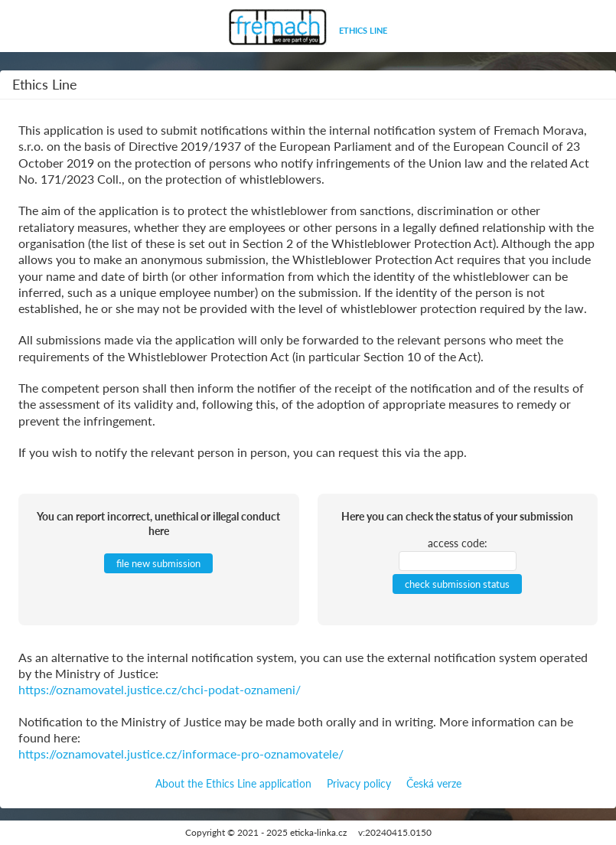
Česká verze (434, 783)
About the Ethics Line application (233, 783)
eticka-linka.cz (318, 832)
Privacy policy (359, 783)
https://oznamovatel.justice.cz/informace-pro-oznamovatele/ (181, 754)
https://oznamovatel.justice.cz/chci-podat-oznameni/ (160, 689)
